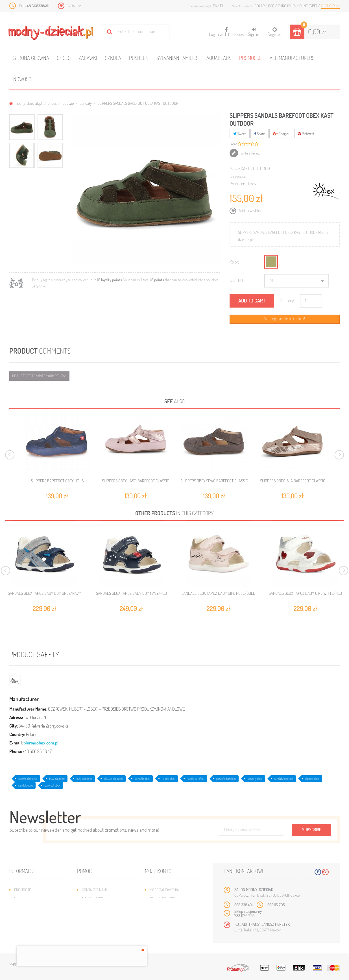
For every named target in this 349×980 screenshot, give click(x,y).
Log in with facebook (226, 30)
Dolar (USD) (265, 6)
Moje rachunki (162, 898)
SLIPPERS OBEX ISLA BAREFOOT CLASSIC (293, 481)
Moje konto (158, 871)
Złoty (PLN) (330, 6)
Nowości (23, 79)
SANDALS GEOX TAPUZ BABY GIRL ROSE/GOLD (218, 593)
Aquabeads (219, 58)
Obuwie (68, 103)
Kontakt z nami (94, 890)
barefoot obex (52, 785)
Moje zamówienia (164, 890)
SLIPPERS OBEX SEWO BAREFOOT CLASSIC (214, 481)
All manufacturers (292, 58)
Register (274, 32)
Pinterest (306, 134)
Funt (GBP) (309, 6)
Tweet (240, 134)
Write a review (250, 153)
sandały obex (255, 779)
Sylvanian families (177, 58)
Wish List (74, 6)
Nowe (19, 898)
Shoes (64, 58)
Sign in (254, 32)
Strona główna (31, 58)
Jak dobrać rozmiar (99, 915)
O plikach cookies (29, 924)
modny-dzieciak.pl (26, 103)
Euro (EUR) (287, 6)
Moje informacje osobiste (172, 915)
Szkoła (113, 58)
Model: (235, 169)
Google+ (281, 134)
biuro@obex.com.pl (41, 743)
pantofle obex (142, 779)
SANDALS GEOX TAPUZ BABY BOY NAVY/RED (131, 593)
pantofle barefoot (226, 779)
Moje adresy (161, 907)
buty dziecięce (84, 779)
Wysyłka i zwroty (97, 907)
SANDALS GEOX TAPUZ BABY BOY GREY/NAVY (44, 593)
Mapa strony (92, 898)
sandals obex (26, 785)
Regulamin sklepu (97, 924)
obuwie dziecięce (28, 779)
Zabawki (88, 58)
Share (259, 134)
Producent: (238, 184)
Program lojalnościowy (35, 915)
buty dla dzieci (57, 779)
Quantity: (287, 300)
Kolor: (234, 262)
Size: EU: (237, 280)
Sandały (86, 103)
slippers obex (312, 779)
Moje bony (159, 924)
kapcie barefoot (196, 779)
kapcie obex (168, 779)
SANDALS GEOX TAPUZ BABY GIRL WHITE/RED (305, 593)
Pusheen (139, 58)
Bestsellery (25, 907)
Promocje (250, 58)
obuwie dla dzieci (113, 779)
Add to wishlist (250, 210)
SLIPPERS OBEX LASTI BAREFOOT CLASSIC (136, 481)
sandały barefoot (284, 779)
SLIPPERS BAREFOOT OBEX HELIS (57, 481)
